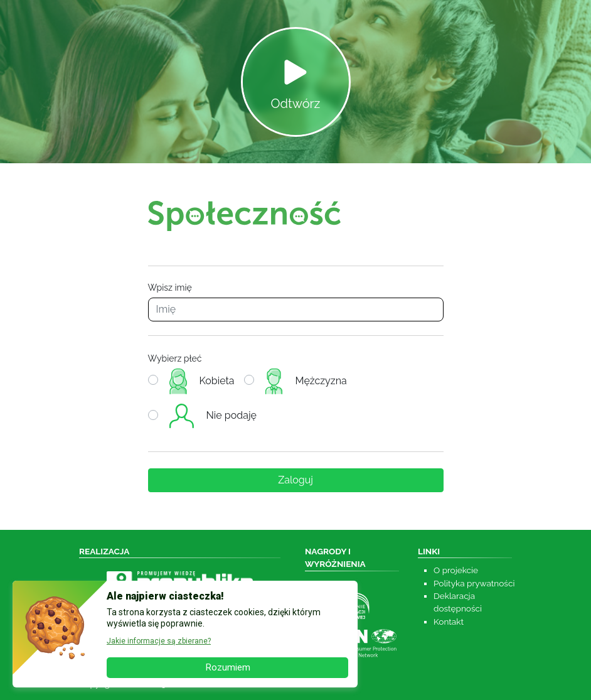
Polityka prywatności (474, 583)
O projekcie (456, 570)
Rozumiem (228, 667)
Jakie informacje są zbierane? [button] (159, 641)
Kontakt (449, 622)
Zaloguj (295, 480)
